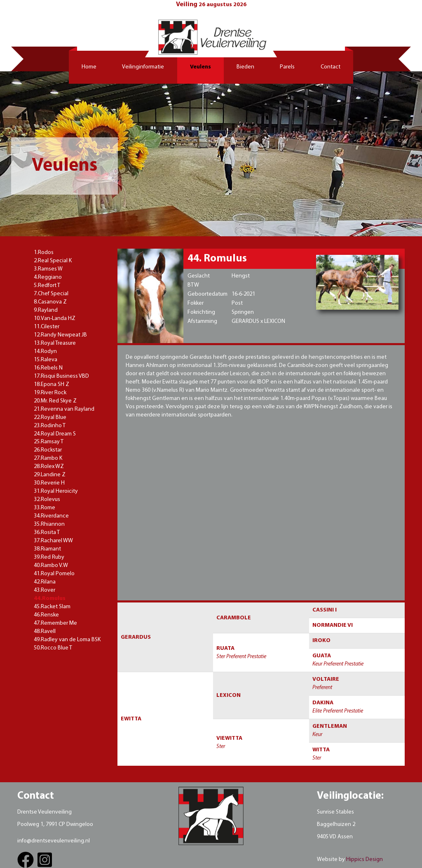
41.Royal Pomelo (54, 574)
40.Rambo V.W (51, 566)
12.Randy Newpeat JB (60, 335)
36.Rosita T (47, 533)
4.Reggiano (48, 277)
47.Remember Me (55, 623)
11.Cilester (47, 327)
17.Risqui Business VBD (61, 376)
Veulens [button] (200, 67)
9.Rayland (46, 310)
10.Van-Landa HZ (55, 319)
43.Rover (45, 590)
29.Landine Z (50, 475)
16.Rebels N (48, 368)
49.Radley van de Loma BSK (67, 640)
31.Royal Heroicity (56, 491)
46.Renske (46, 615)
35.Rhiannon (49, 524)
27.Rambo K (48, 458)
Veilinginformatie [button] (143, 67)
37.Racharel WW (53, 541)
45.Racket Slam (52, 607)
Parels (287, 67)
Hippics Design (365, 860)
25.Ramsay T (49, 442)
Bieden (245, 67)
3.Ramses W (48, 269)
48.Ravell (45, 632)
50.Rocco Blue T (53, 648)
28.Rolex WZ (49, 467)
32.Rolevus (47, 500)
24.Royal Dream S (55, 434)
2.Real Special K (53, 261)
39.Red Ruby (49, 557)
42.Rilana (45, 582)
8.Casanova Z (50, 302)
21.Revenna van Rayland (64, 409)
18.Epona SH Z (52, 385)
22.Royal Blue (50, 418)
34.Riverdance (51, 516)
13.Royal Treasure (55, 343)
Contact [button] (331, 67)
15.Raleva (46, 360)
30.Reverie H (49, 483)
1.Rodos (44, 253)
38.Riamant (47, 549)
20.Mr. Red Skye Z (55, 401)
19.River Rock (50, 393)
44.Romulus (50, 599)
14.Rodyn (45, 352)
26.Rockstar (48, 450)
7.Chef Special (51, 294)
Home (89, 67)
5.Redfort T (47, 286)
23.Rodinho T (50, 426)
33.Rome (45, 508)
